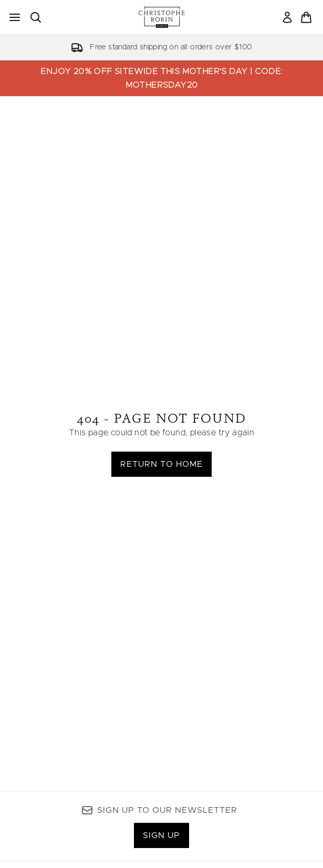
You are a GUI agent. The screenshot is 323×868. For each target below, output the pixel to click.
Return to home (161, 464)
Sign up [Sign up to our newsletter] (161, 835)
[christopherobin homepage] (162, 17)
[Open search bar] (36, 17)
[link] (287, 17)
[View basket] (306, 17)
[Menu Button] (15, 17)
